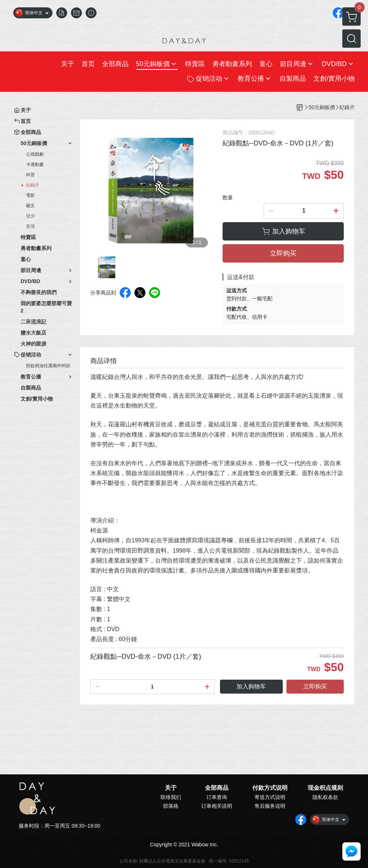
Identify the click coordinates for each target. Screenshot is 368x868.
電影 (30, 195)
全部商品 (217, 788)
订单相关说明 (217, 806)
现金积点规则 (325, 788)
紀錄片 (33, 185)
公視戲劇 (35, 154)
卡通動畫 (35, 164)
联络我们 (171, 797)
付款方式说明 (270, 788)
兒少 (30, 216)
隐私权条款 (325, 797)
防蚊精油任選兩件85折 (48, 366)
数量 (228, 198)
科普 (30, 175)
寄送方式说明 (270, 797)
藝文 (30, 206)
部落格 (171, 806)
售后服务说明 (270, 806)
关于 (171, 788)
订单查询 (217, 797)
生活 (30, 226)
